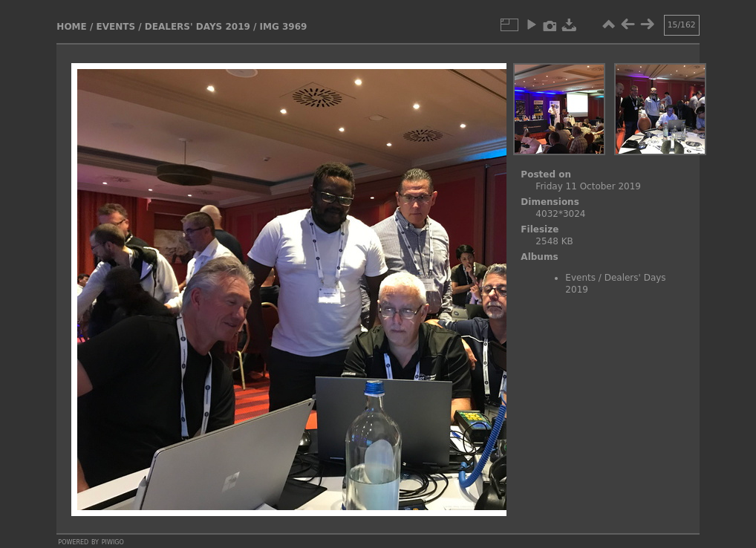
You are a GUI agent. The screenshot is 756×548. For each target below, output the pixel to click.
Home (71, 27)
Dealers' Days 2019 (198, 27)
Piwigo (113, 541)
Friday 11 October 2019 (588, 186)
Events (115, 27)
